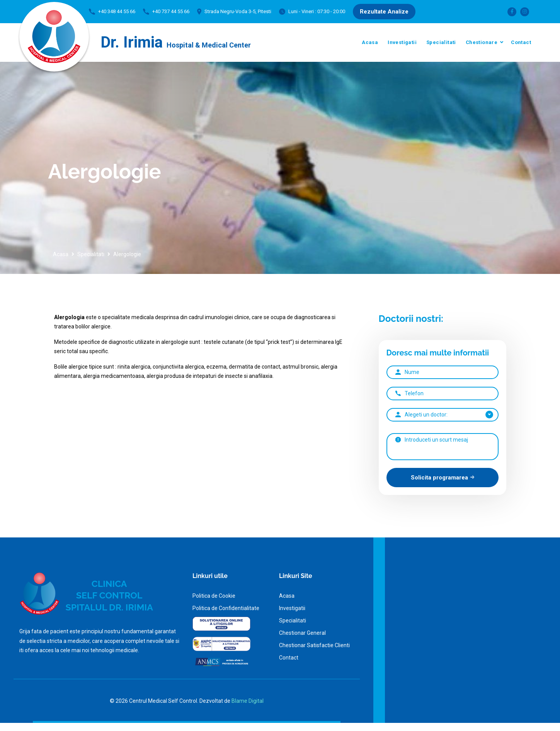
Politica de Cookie (214, 596)
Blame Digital (248, 701)
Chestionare (482, 42)
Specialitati (441, 42)
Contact (521, 42)
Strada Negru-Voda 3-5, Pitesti (238, 11)
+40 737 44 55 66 (171, 11)
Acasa (370, 42)
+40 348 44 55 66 (117, 11)
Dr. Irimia (176, 42)
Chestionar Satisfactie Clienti (314, 645)
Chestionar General (302, 633)
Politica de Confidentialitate (226, 608)
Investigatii (402, 42)
